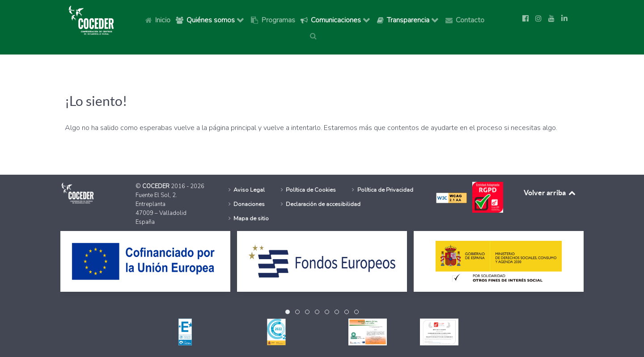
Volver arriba (550, 193)
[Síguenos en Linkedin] (564, 19)
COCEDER (157, 186)
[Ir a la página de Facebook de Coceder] (525, 19)
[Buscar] (315, 36)
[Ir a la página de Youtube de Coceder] (551, 19)
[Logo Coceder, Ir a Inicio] (91, 20)
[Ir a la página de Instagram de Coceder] (538, 19)
